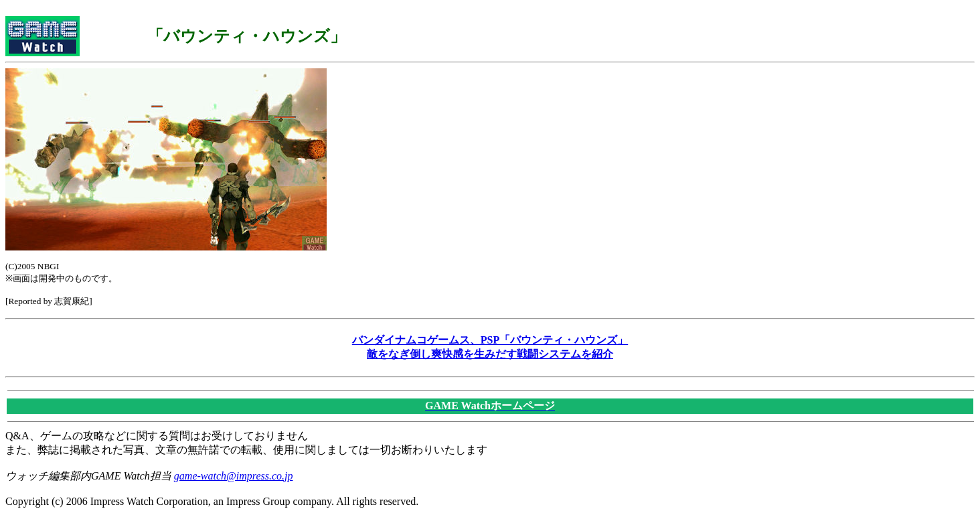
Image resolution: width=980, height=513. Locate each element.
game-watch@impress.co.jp (234, 476)
